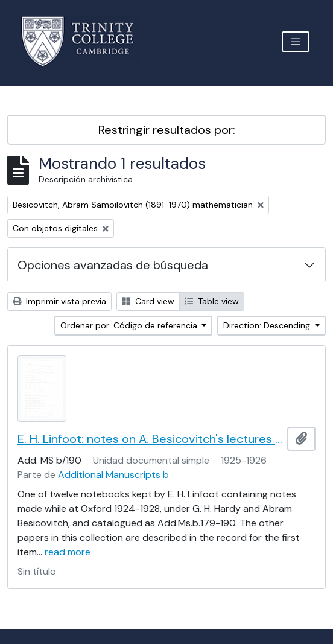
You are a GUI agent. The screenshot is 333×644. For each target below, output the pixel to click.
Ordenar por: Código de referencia (130, 325)
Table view (212, 301)
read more (68, 552)
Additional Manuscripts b (113, 475)
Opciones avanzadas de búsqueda (113, 265)
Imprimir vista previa (59, 301)
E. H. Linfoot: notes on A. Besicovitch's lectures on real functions (150, 439)
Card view (148, 301)
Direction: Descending (268, 325)
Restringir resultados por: (167, 130)
